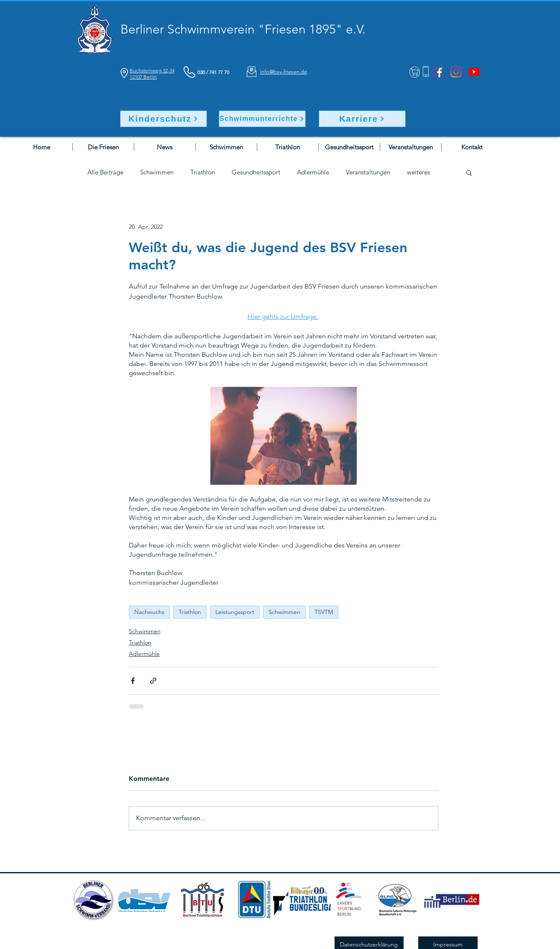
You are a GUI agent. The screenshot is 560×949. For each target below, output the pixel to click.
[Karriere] (362, 119)
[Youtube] (474, 72)
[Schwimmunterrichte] (262, 119)
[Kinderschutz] (164, 119)
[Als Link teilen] (153, 681)
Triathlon (203, 172)
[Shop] (415, 72)
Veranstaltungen (368, 172)
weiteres (418, 172)
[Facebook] (438, 72)
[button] (469, 172)
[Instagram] (456, 72)
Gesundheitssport (256, 172)
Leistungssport (235, 612)
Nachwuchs (149, 612)
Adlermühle (313, 172)
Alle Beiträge (105, 172)
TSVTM (324, 612)
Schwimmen (157, 172)
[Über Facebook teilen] (133, 681)
